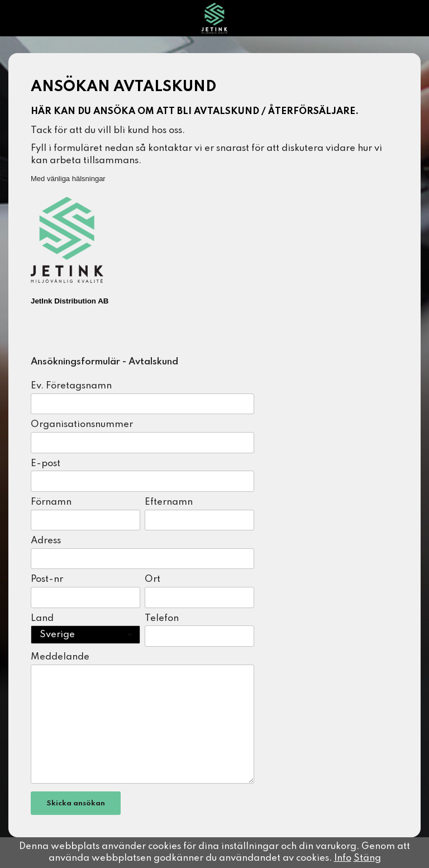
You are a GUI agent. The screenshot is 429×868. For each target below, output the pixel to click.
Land (42, 618)
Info (343, 858)
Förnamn (51, 502)
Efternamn (169, 502)
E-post (46, 464)
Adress (46, 541)
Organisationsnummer (82, 424)
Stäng (367, 858)
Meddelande (60, 657)
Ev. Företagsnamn (71, 386)
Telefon (162, 618)
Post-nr (47, 579)
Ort (152, 579)
